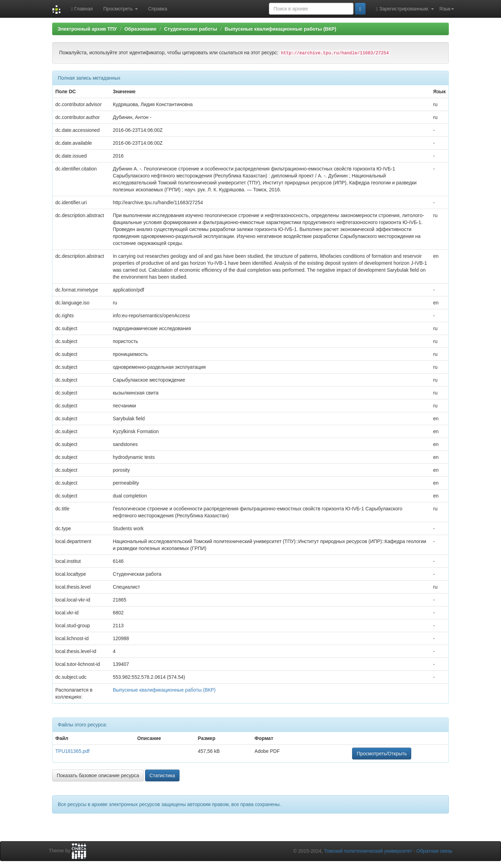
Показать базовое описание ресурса (98, 775)
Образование (140, 29)
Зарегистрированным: (405, 9)
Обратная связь (434, 851)
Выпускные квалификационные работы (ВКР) (281, 29)
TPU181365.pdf (72, 751)
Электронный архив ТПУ (87, 29)
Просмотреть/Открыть (382, 754)
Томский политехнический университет (368, 851)
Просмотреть (121, 9)
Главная (82, 9)
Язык (447, 9)
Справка (158, 9)
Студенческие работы (190, 29)
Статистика (162, 775)
